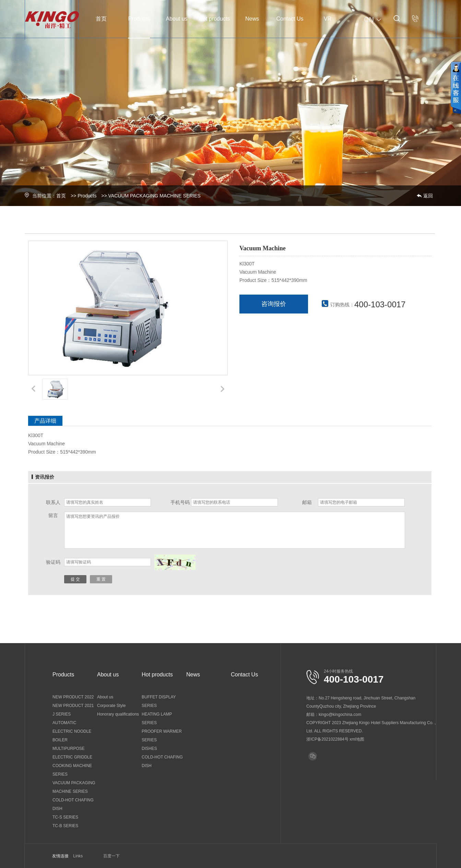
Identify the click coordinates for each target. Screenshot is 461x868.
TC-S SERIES (65, 817)
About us (176, 19)
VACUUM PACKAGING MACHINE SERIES (155, 196)
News (252, 19)
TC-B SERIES (65, 826)
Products (139, 19)
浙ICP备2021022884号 (327, 739)
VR (328, 19)
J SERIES (62, 714)
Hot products (215, 19)
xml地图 (357, 739)
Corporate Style (111, 706)
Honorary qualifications (118, 714)
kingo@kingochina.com (340, 715)
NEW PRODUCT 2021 (73, 706)
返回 (428, 196)
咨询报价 (274, 304)
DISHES (149, 749)
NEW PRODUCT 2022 (73, 697)
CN (374, 20)
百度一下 (111, 856)
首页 (101, 19)
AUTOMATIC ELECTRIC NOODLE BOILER (72, 731)
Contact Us (290, 19)
